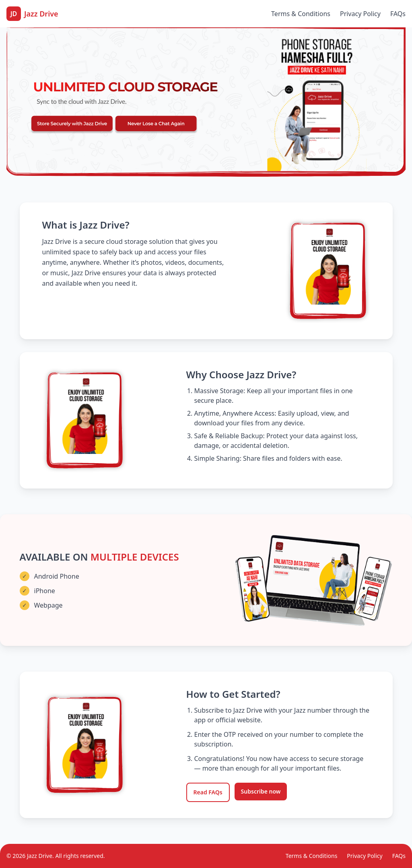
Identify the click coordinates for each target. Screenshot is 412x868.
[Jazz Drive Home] (32, 14)
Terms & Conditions (301, 14)
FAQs (398, 14)
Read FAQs (208, 792)
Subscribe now (261, 791)
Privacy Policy (360, 14)
